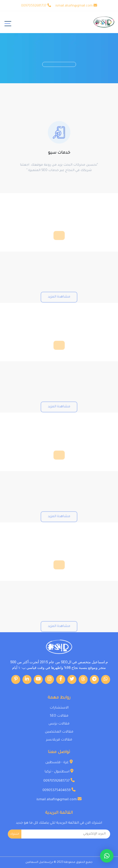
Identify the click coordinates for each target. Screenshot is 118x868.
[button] (107, 856)
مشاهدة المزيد (59, 304)
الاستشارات (59, 708)
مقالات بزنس (59, 724)
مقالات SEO (59, 716)
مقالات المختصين (59, 732)
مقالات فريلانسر (59, 740)
